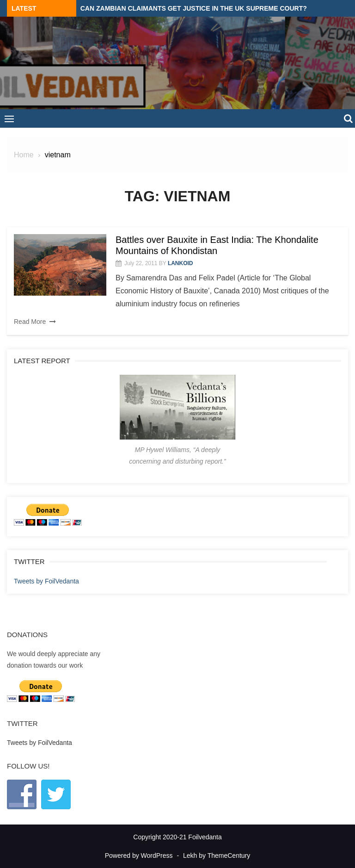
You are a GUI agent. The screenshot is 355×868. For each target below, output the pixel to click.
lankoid (181, 263)
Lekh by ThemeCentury (217, 856)
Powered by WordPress (139, 856)
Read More (30, 322)
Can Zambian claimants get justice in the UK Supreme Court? (194, 8)
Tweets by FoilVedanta (46, 581)
